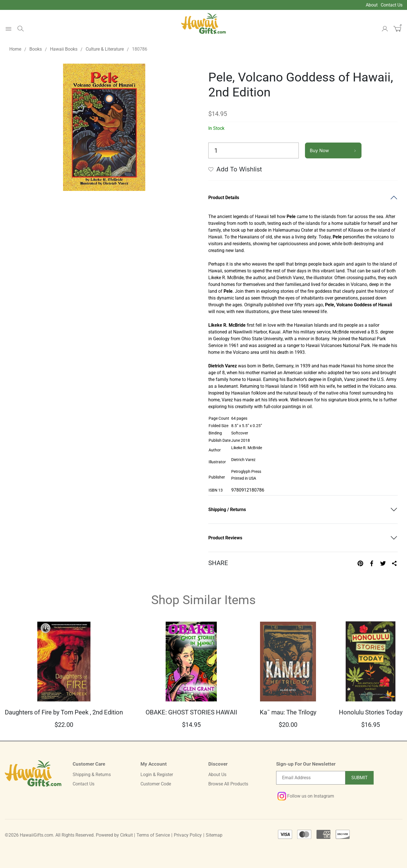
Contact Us (392, 5)
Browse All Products (228, 784)
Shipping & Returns (92, 775)
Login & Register (157, 775)
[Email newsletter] (311, 778)
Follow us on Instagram (306, 796)
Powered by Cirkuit (114, 835)
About (372, 5)
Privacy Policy (188, 835)
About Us (217, 775)
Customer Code (156, 784)
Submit (360, 778)
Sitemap (214, 835)
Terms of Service (153, 835)
